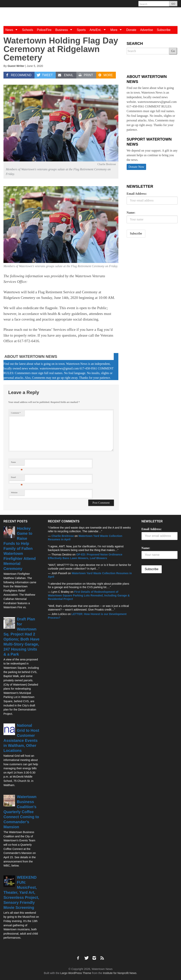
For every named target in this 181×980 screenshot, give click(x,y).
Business (65, 30)
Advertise (147, 30)
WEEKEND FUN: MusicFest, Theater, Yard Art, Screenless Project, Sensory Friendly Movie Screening (21, 892)
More (117, 30)
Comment (16, 413)
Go (173, 51)
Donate (131, 30)
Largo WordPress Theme (76, 973)
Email (17, 478)
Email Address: (137, 194)
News (13, 30)
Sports (81, 30)
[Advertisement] (154, 271)
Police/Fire (44, 30)
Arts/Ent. (99, 30)
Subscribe (164, 30)
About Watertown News (31, 357)
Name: (131, 213)
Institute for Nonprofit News (120, 973)
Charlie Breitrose (63, 536)
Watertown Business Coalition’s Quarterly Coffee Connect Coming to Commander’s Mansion (21, 812)
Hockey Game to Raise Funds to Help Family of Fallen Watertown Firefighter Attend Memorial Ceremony (20, 548)
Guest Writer (16, 66)
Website (14, 493)
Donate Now (136, 167)
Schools (27, 30)
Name (17, 463)
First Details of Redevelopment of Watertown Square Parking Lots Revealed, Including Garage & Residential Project (89, 595)
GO (173, 4)
